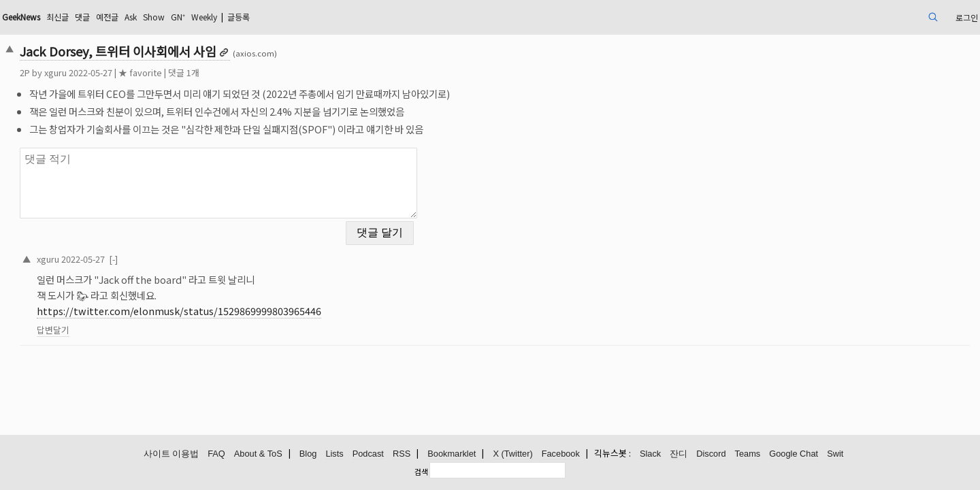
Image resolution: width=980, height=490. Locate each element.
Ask (252, 17)
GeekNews (125, 17)
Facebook (561, 454)
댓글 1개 (278, 72)
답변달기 (148, 322)
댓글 (197, 17)
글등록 (381, 17)
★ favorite (235, 72)
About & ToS (258, 454)
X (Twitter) (512, 454)
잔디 (679, 454)
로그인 (867, 17)
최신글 (168, 17)
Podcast (368, 454)
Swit (835, 454)
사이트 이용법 (171, 454)
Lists (334, 454)
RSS (402, 454)
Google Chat (794, 454)
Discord (711, 454)
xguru (150, 72)
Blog (308, 454)
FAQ (216, 454)
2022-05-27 (178, 250)
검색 (421, 472)
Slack (650, 454)
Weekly (340, 17)
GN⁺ (308, 17)
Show (280, 17)
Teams (748, 454)
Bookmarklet (452, 454)
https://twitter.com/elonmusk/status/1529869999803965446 (274, 303)
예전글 (225, 17)
